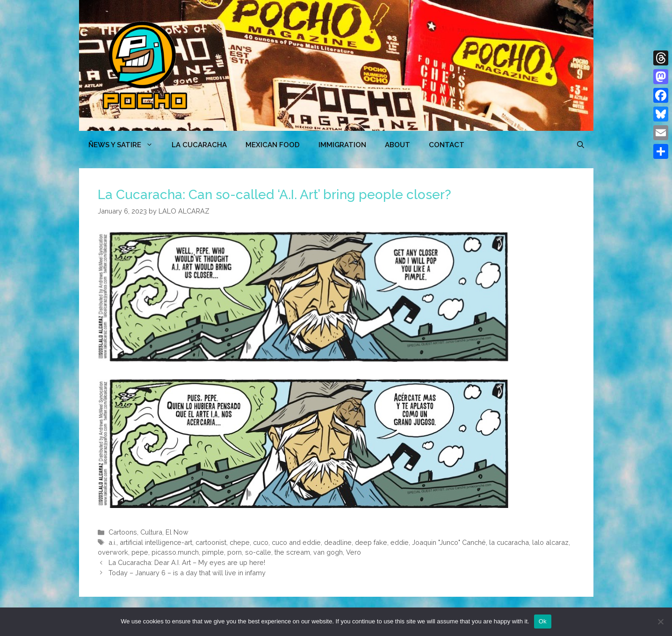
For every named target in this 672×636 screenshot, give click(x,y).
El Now (177, 532)
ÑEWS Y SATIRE (125, 145)
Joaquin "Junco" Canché (449, 542)
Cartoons (123, 532)
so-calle (258, 552)
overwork (113, 552)
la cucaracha (509, 542)
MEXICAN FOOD (273, 145)
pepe (140, 552)
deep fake (371, 542)
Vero (354, 552)
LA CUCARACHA (199, 145)
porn (235, 552)
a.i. (112, 542)
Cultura (151, 532)
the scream (292, 552)
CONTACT (447, 145)
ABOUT (397, 145)
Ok (543, 621)
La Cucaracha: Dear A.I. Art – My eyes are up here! (187, 562)
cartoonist (211, 542)
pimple (213, 552)
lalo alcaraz (550, 542)
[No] (660, 622)
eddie (400, 542)
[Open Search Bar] (581, 145)
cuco (261, 542)
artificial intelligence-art (156, 542)
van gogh (328, 552)
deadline (338, 542)
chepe (240, 542)
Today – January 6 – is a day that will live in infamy (187, 573)
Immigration (342, 145)
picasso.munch (175, 552)
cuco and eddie (296, 542)
